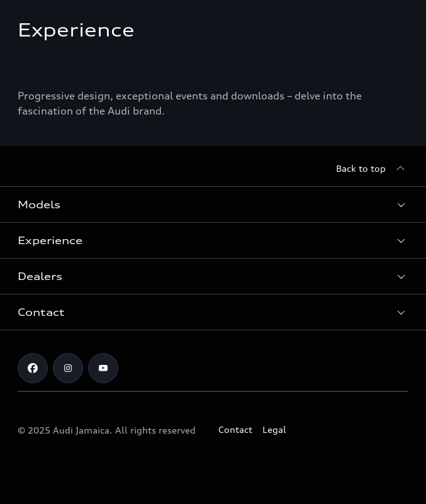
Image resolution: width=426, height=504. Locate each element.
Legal (274, 429)
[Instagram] (68, 368)
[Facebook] (33, 368)
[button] (213, 204)
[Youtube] (103, 368)
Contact (235, 429)
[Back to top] (372, 169)
